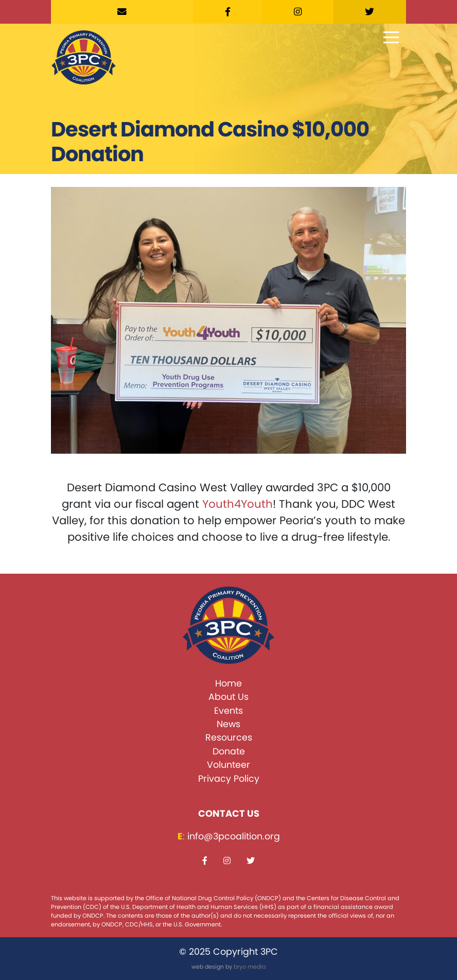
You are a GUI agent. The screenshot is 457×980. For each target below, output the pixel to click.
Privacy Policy (229, 779)
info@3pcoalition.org (234, 836)
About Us (228, 697)
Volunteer (228, 765)
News (228, 724)
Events (228, 711)
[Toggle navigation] (391, 38)
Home (228, 683)
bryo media (250, 967)
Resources (229, 737)
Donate (229, 751)
